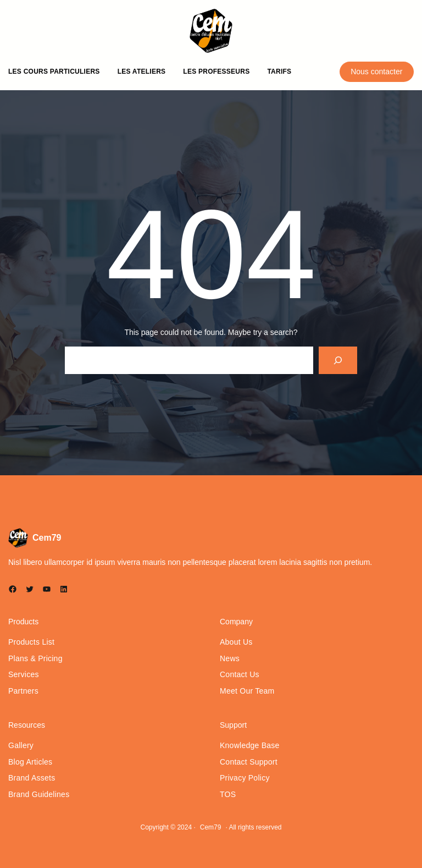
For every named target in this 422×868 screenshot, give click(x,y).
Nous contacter (376, 72)
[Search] (338, 360)
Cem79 (47, 538)
